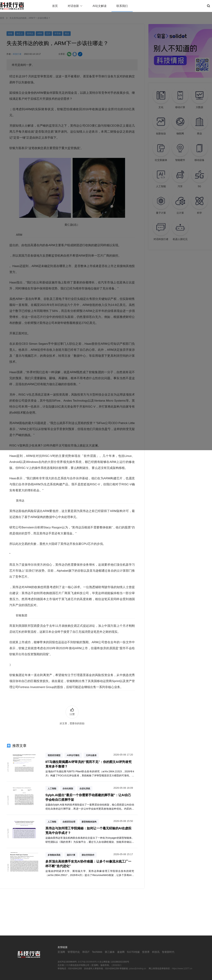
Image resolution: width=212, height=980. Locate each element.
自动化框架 (68, 789)
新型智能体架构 (89, 822)
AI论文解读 (100, 6)
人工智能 (52, 789)
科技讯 (156, 952)
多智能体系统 (54, 855)
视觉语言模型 (54, 755)
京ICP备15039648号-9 (88, 962)
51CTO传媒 (133, 952)
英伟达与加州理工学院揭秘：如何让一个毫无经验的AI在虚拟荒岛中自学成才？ (88, 831)
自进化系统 (85, 789)
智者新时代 (168, 952)
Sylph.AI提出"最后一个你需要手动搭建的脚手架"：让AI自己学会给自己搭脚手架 (88, 797)
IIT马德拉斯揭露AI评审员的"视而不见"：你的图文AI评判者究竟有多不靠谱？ (89, 764)
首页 (55, 6)
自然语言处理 (69, 822)
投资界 (146, 952)
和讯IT (86, 952)
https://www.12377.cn (182, 969)
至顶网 (61, 952)
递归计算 (71, 855)
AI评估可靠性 (73, 755)
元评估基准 (91, 755)
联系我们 (122, 6)
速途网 (121, 952)
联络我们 (117, 965)
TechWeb (97, 952)
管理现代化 (74, 952)
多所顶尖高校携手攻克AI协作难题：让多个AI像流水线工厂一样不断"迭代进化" (88, 864)
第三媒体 (110, 952)
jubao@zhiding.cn (138, 969)
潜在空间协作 (88, 855)
